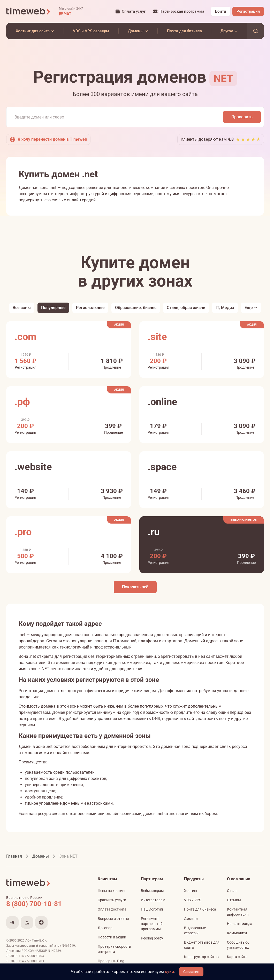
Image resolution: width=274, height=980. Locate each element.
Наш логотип (152, 909)
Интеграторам (153, 900)
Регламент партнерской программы (152, 924)
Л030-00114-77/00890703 (25, 961)
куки (169, 972)
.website (33, 467)
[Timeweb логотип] (28, 11)
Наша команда (240, 924)
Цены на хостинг (112, 891)
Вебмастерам (152, 891)
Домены (191, 919)
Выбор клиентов (244, 520)
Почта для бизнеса (200, 909)
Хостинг (191, 891)
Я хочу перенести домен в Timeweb (48, 139)
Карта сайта (237, 957)
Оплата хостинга (112, 909)
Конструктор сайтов (201, 957)
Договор (105, 928)
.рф (22, 402)
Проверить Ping (111, 961)
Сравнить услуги (112, 900)
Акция (119, 325)
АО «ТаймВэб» (36, 941)
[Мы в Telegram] (12, 922)
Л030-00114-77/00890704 (25, 956)
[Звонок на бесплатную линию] (45, 904)
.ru (154, 532)
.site (157, 337)
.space (162, 467)
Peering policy (152, 938)
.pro (23, 532)
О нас (232, 891)
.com (25, 337)
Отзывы (234, 900)
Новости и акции (112, 937)
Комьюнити (237, 933)
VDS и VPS (193, 900)
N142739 (54, 951)
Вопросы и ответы (113, 919)
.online (162, 402)
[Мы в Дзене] (41, 922)
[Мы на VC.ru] (27, 922)
